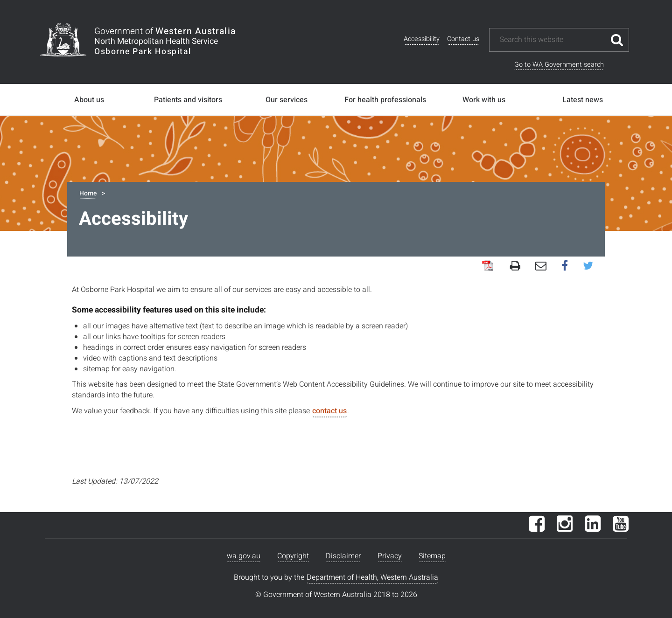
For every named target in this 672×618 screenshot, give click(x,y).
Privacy (390, 556)
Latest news (583, 100)
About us (89, 100)
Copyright (293, 556)
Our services (287, 100)
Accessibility (422, 39)
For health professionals (385, 100)
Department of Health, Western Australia (372, 577)
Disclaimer (343, 556)
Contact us (463, 39)
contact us (329, 411)
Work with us (484, 100)
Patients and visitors (188, 100)
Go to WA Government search (559, 65)
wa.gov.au (244, 556)
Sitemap (432, 556)
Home (88, 193)
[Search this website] (552, 40)
